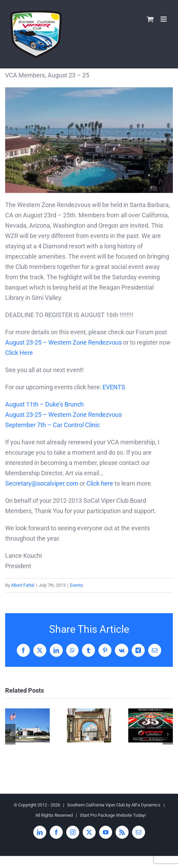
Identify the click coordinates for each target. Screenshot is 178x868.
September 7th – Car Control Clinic (52, 425)
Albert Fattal (23, 585)
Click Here (19, 353)
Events (76, 585)
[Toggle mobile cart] (150, 19)
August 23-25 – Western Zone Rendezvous (63, 342)
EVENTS (114, 387)
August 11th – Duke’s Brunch (44, 404)
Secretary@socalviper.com (42, 483)
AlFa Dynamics (146, 805)
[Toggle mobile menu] (164, 19)
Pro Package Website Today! (118, 815)
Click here (100, 483)
